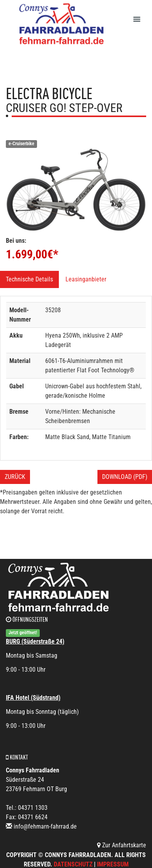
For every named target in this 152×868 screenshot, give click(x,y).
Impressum (113, 864)
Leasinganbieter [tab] (86, 279)
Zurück (15, 477)
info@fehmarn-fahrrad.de (45, 826)
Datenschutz (73, 864)
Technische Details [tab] (29, 279)
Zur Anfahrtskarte (122, 845)
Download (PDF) (125, 477)
